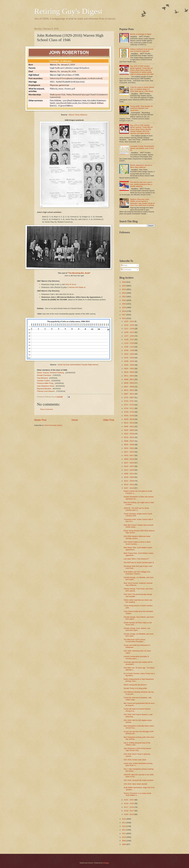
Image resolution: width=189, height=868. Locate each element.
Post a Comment (47, 409)
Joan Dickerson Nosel (46, 386)
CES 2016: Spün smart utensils (135, 784)
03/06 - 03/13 (129, 474)
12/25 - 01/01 (129, 321)
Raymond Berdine (44, 389)
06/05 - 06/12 (129, 426)
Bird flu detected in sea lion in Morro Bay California (141, 166)
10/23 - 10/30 (129, 354)
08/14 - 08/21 (129, 390)
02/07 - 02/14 (129, 488)
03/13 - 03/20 (129, 470)
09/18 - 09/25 (129, 372)
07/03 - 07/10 (129, 412)
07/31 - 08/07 (129, 398)
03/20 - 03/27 (129, 466)
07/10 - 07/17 (129, 408)
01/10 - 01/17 (129, 811)
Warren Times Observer (78, 115)
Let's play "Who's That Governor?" (136, 559)
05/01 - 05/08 (129, 445)
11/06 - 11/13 (129, 347)
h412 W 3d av (71, 284)
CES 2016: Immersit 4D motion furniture (139, 780)
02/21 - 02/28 (129, 481)
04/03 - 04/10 (129, 459)
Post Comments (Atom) (53, 425)
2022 (124, 297)
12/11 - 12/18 (129, 329)
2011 (124, 833)
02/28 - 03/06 (129, 477)
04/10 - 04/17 (129, 455)
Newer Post (40, 420)
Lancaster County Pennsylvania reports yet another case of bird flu (142, 148)
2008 (124, 844)
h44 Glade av (80, 287)
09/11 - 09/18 (129, 376)
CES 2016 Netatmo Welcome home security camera (137, 537)
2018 (124, 311)
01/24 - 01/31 (129, 803)
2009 (124, 841)
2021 (124, 300)
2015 (124, 819)
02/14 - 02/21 (129, 485)
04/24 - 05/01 (129, 448)
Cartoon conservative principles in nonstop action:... (136, 657)
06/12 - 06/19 (129, 423)
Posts (124, 265)
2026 (124, 282)
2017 (124, 315)
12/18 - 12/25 (129, 325)
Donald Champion (44, 375)
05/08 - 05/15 (129, 441)
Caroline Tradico (43, 381)
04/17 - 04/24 (129, 452)
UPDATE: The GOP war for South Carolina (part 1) (136, 509)
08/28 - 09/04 (129, 383)
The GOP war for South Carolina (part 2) (139, 562)
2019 (124, 307)
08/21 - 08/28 (129, 387)
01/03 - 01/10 (129, 814)
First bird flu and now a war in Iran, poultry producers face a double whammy (141, 184)
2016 (124, 318)
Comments (126, 270)
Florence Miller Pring (45, 383)
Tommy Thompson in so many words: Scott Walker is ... (138, 794)
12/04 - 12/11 (129, 332)
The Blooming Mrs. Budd (79, 273)
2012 (124, 830)
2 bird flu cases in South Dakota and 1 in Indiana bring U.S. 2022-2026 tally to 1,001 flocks (142, 89)
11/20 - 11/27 (129, 339)
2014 (124, 823)
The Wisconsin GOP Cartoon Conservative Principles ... (134, 641)
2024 (124, 289)
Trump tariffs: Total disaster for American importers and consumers (141, 108)
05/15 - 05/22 (129, 437)
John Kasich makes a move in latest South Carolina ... (137, 543)
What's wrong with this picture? (135, 685)
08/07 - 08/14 (129, 394)
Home (75, 420)
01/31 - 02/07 (129, 800)
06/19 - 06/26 (129, 419)
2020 (124, 304)
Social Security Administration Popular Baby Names (78, 365)
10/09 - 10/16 (129, 361)
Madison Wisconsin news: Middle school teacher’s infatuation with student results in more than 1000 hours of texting (142, 202)
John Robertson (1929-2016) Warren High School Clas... (137, 749)
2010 (124, 837)
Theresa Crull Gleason (46, 391)
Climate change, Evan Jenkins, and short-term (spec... (137, 629)
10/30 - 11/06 (129, 350)
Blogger (106, 863)
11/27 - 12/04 (129, 336)
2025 (124, 286)
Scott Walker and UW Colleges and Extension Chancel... (137, 573)
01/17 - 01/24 (129, 807)
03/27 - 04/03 (129, 463)
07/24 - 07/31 (129, 401)
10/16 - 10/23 (129, 358)
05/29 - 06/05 (129, 430)
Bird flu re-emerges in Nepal (141, 34)
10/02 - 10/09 (129, 365)
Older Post (109, 420)
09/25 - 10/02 (129, 369)
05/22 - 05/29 (129, 434)
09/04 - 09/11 (129, 379)
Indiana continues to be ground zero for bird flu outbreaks (142, 50)
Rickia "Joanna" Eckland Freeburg (50, 373)
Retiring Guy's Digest (68, 11)
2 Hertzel (71, 287)
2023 (124, 293)
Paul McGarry (42, 378)
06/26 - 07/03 (129, 416)
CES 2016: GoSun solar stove (135, 760)
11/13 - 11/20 (129, 343)
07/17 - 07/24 (129, 405)
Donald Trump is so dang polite (135, 688)
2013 (124, 826)
